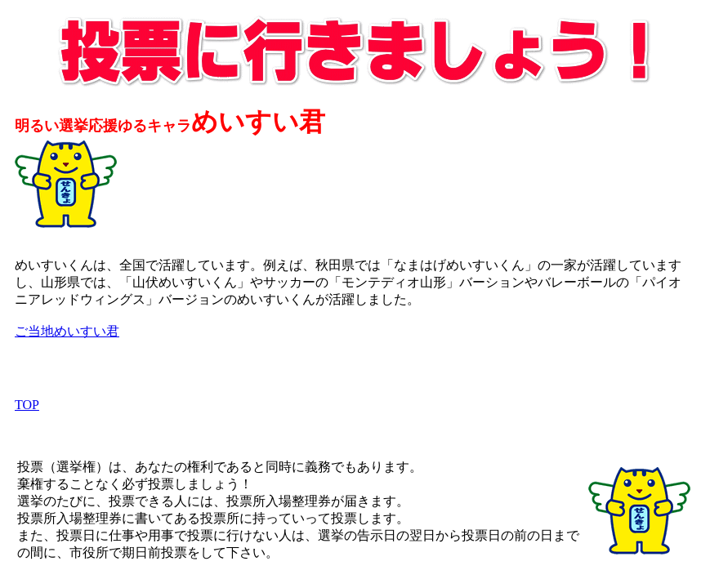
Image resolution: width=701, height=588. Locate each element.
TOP (27, 405)
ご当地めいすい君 (67, 331)
